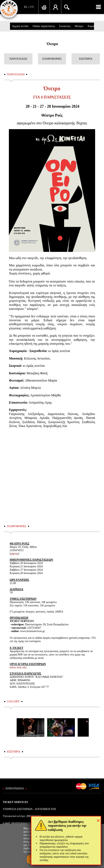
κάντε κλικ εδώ (18, 667)
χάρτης (14, 554)
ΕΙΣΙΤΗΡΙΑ (86, 59)
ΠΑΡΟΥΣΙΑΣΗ (18, 59)
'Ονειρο (52, 44)
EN (32, 7)
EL (26, 7)
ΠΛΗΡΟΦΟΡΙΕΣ (52, 59)
